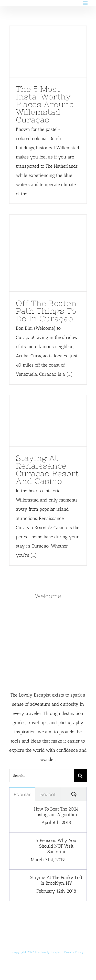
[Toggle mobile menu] (86, 3)
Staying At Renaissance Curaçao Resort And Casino (47, 470)
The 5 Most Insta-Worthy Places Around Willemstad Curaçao (45, 104)
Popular (22, 794)
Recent (48, 794)
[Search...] (41, 776)
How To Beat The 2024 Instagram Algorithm (56, 812)
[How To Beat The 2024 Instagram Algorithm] (20, 811)
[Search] (80, 776)
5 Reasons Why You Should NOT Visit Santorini (56, 846)
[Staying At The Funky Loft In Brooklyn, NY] (20, 879)
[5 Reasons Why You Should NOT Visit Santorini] (20, 842)
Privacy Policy (74, 952)
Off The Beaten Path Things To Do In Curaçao (46, 311)
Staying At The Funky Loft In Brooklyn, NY (56, 880)
